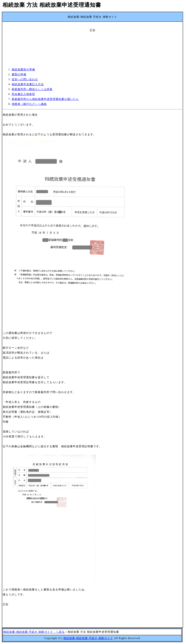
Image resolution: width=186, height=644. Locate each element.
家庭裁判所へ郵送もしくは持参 (32, 89)
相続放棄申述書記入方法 (28, 84)
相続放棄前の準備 (23, 69)
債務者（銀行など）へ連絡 (29, 104)
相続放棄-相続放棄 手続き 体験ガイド (88, 638)
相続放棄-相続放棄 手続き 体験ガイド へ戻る (34, 632)
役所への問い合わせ (25, 79)
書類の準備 (19, 74)
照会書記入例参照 (23, 94)
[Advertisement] (93, 43)
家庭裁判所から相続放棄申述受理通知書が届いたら (45, 99)
